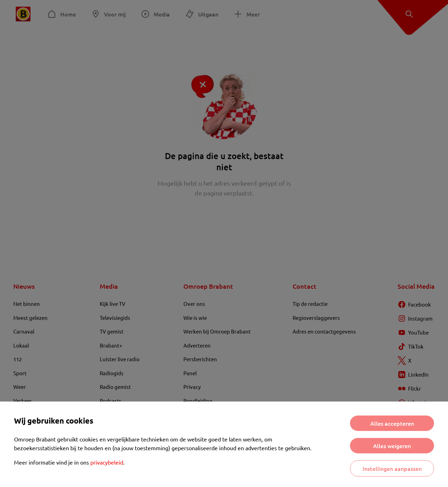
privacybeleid (107, 462)
